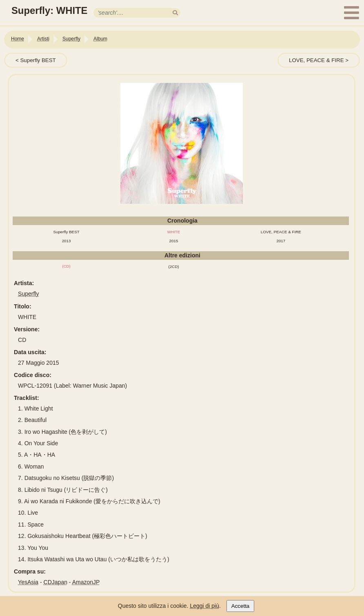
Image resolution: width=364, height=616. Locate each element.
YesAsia (28, 582)
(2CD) (173, 267)
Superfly (28, 294)
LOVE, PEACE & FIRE (316, 60)
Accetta (240, 606)
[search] (175, 13)
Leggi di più (204, 606)
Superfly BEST (38, 60)
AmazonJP (86, 582)
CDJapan (55, 582)
